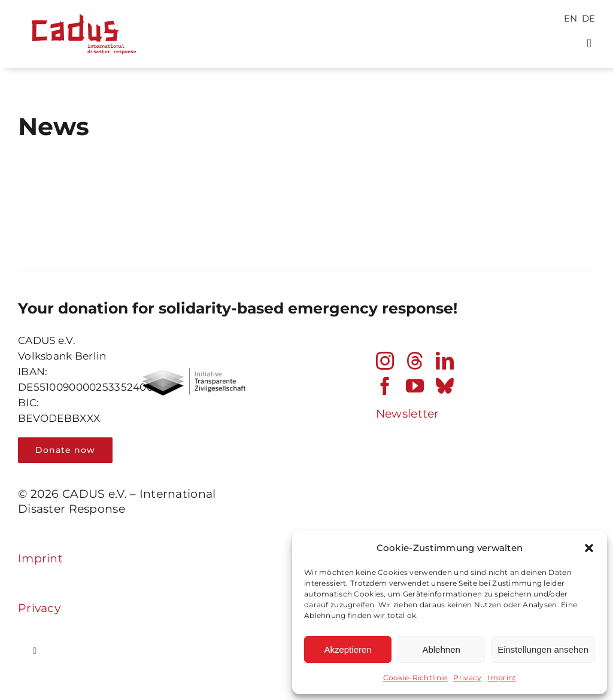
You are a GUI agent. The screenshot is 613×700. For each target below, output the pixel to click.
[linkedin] (445, 361)
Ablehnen (441, 649)
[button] (589, 548)
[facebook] (385, 386)
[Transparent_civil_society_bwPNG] (194, 374)
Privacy (467, 678)
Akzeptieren (348, 649)
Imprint (502, 678)
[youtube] (415, 386)
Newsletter (408, 414)
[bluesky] (445, 386)
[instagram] (385, 361)
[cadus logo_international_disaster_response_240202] (81, 10)
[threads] (415, 361)
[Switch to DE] (588, 18)
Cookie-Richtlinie (415, 678)
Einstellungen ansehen (543, 649)
